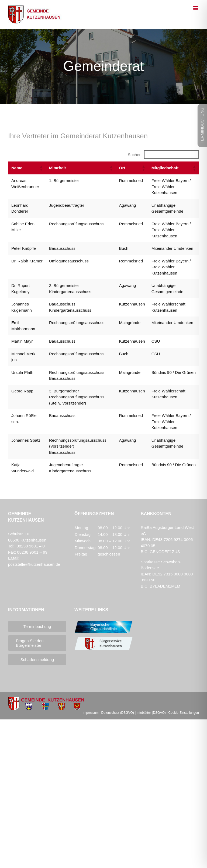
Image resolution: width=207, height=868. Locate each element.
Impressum (90, 713)
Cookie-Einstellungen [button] (184, 713)
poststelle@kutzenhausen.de (34, 564)
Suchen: (135, 155)
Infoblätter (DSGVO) (151, 713)
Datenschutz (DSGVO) (118, 713)
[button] (41, 168)
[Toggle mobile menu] (196, 8)
